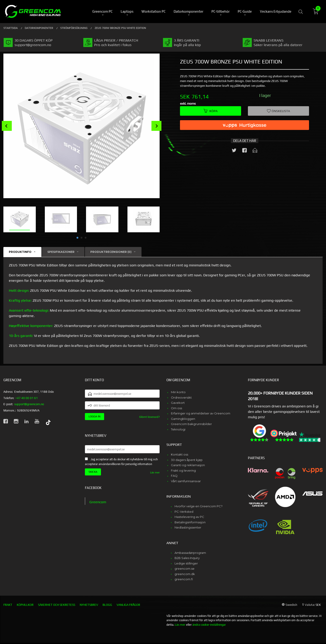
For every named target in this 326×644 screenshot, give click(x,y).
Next (156, 126)
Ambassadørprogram (190, 553)
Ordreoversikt (181, 397)
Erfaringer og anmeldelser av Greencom (201, 413)
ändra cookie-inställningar (209, 625)
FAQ (174, 476)
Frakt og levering (183, 470)
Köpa (211, 111)
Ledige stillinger (186, 563)
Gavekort (178, 403)
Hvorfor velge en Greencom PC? (199, 506)
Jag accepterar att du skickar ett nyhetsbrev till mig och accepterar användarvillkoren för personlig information (121, 462)
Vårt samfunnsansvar (186, 481)
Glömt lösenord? (149, 417)
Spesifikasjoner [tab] (61, 252)
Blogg (107, 605)
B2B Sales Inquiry (187, 558)
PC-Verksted (184, 512)
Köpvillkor (25, 605)
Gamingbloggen (183, 419)
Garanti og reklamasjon (188, 465)
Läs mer (155, 472)
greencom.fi (184, 579)
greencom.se (185, 569)
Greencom (98, 502)
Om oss (176, 408)
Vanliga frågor (128, 605)
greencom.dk (185, 574)
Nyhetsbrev (89, 605)
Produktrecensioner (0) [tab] (111, 252)
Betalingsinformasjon (190, 522)
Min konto (178, 392)
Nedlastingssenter (188, 527)
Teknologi (178, 429)
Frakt (8, 605)
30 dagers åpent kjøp (187, 460)
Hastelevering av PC (189, 517)
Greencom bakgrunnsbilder (191, 424)
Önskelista (278, 111)
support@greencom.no (29, 404)
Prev (7, 126)
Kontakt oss (180, 454)
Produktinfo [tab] (20, 252)
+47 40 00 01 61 (27, 398)
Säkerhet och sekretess (57, 605)
